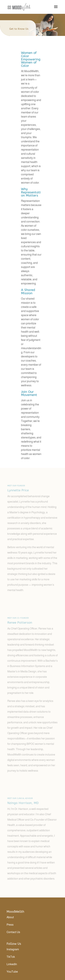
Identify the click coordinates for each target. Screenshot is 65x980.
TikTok (11, 957)
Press (10, 925)
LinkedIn (12, 964)
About (10, 917)
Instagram (13, 949)
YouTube (12, 972)
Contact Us (13, 932)
